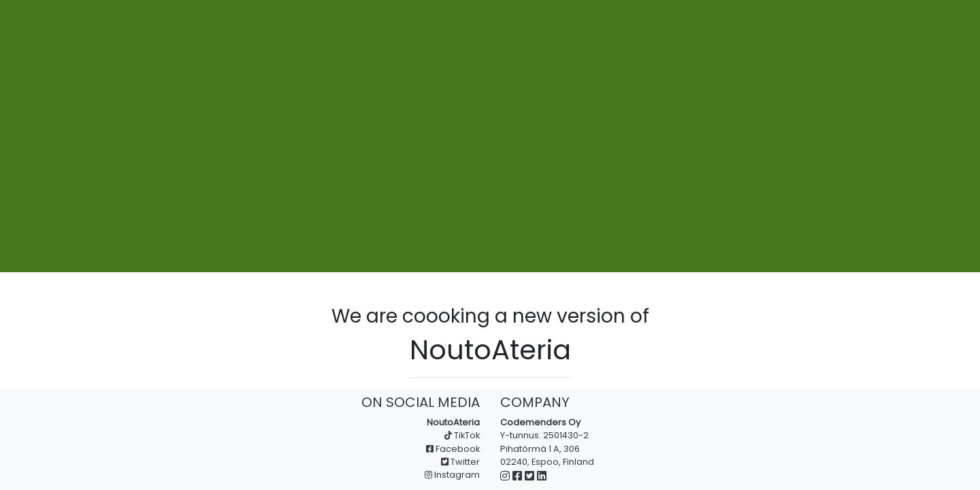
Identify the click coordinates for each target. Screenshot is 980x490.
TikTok (462, 435)
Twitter (460, 462)
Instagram (452, 475)
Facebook (453, 449)
